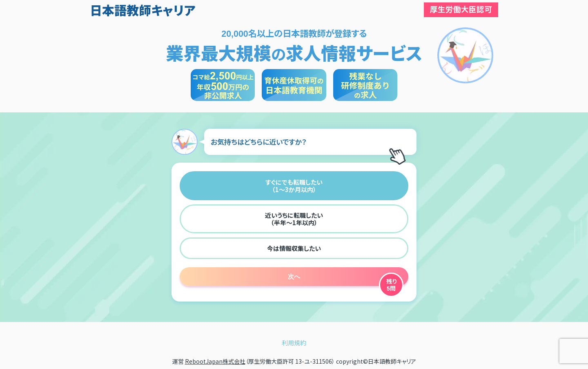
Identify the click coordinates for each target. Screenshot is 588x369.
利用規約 (294, 343)
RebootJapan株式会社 (215, 361)
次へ (294, 276)
